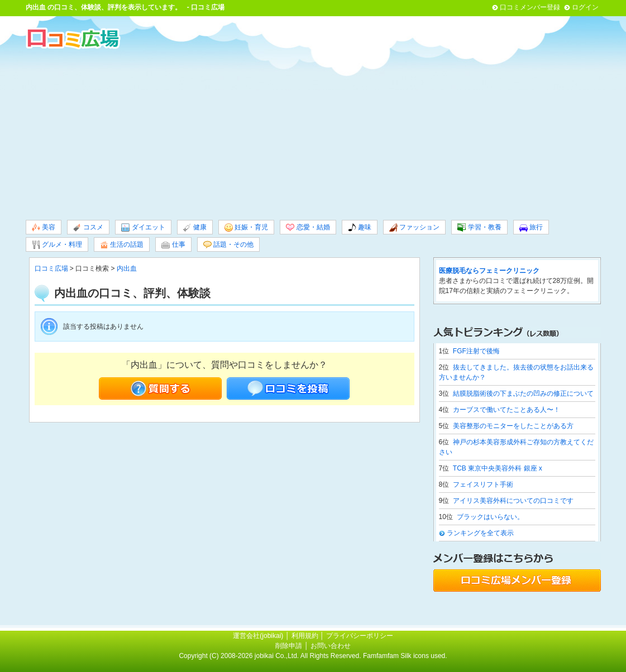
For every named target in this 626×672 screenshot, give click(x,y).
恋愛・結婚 (308, 227)
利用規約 (305, 636)
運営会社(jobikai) (259, 636)
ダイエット (143, 227)
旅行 (531, 227)
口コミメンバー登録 (530, 7)
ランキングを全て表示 (480, 533)
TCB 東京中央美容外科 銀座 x (498, 468)
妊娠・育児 (246, 227)
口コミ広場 (51, 268)
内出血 (36, 7)
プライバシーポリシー (360, 636)
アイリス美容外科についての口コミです (513, 501)
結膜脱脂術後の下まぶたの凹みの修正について (523, 393)
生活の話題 (122, 245)
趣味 (360, 227)
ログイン (585, 7)
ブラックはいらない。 (490, 517)
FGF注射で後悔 (476, 351)
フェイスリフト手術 (483, 484)
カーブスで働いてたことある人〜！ (506, 410)
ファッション (414, 227)
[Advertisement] (313, 133)
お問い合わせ (331, 646)
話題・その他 (228, 245)
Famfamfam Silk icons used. (405, 656)
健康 (195, 227)
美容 (44, 227)
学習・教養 (479, 227)
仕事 (173, 245)
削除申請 (289, 646)
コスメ (88, 227)
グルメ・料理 (57, 245)
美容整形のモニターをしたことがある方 (513, 426)
